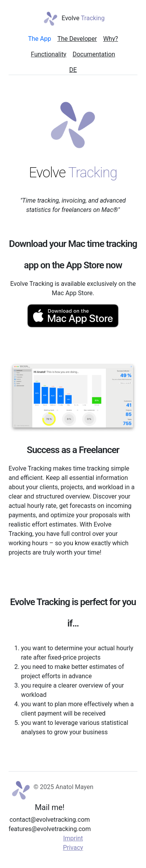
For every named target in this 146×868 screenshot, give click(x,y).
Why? (111, 39)
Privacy (73, 848)
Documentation (94, 54)
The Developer (77, 39)
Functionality (48, 54)
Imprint (73, 838)
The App (40, 39)
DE (73, 70)
